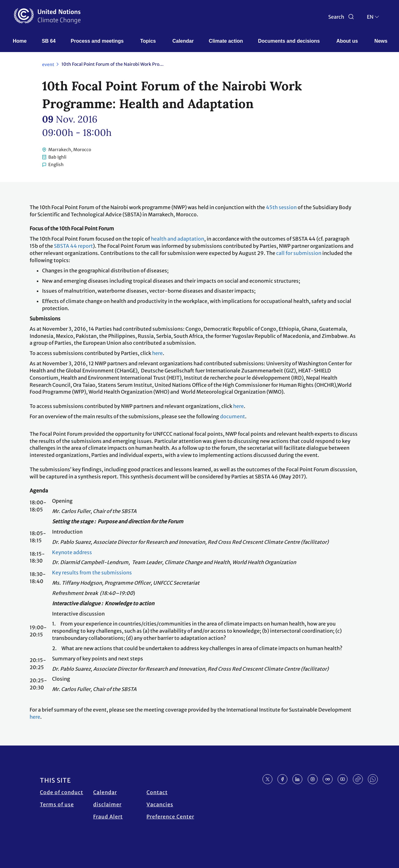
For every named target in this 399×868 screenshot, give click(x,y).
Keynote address (72, 552)
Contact (157, 792)
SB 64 (49, 41)
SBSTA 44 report (73, 246)
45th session (281, 207)
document (233, 416)
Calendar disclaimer (107, 798)
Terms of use (57, 804)
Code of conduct (62, 792)
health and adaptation (178, 239)
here (157, 353)
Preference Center (170, 817)
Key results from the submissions (92, 573)
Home (20, 41)
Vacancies (160, 804)
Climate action (226, 41)
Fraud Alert (108, 817)
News (381, 41)
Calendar (183, 41)
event (48, 65)
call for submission (299, 253)
